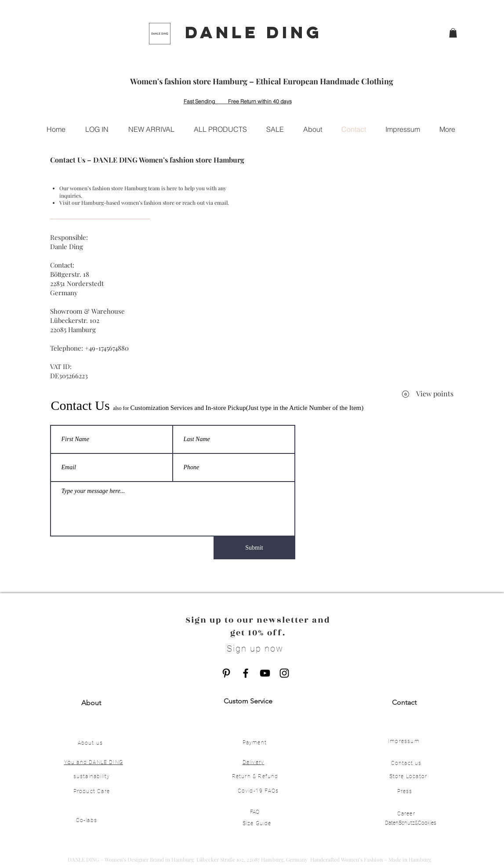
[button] (453, 33)
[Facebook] (246, 673)
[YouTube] (265, 673)
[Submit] (254, 548)
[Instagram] (284, 673)
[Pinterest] (226, 673)
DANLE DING (254, 32)
